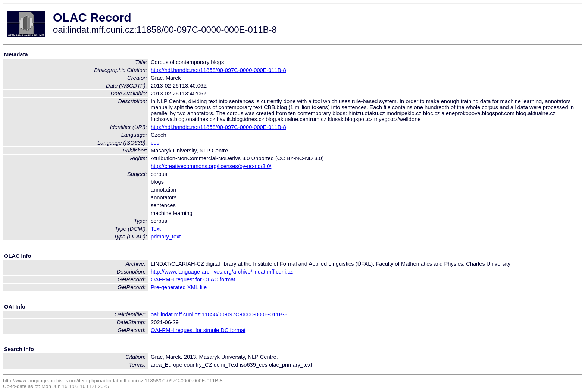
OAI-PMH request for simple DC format (198, 330)
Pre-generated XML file (179, 287)
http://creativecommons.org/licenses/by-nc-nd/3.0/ (211, 166)
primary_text (166, 237)
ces (155, 143)
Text (156, 229)
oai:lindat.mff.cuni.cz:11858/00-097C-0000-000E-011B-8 (219, 314)
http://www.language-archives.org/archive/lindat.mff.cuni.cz (222, 272)
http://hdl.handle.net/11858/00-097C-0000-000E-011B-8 (218, 70)
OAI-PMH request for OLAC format (193, 279)
